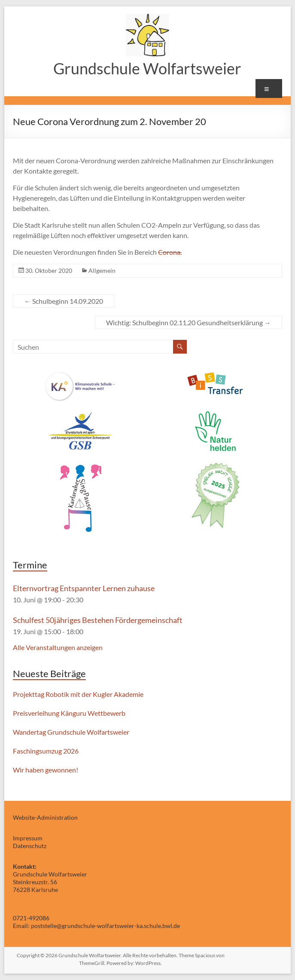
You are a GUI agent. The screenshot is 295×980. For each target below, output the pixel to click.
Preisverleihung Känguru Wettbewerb (69, 713)
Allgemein (102, 270)
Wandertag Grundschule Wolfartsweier (71, 732)
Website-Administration (45, 817)
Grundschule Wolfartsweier (147, 68)
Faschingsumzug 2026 (46, 751)
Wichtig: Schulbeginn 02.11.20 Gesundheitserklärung (189, 322)
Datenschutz (30, 846)
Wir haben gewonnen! (46, 770)
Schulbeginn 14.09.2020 (64, 301)
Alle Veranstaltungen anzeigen (58, 647)
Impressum (28, 838)
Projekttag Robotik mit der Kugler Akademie (78, 694)
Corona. (170, 252)
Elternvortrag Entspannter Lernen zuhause (84, 588)
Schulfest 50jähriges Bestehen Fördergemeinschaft (98, 620)
